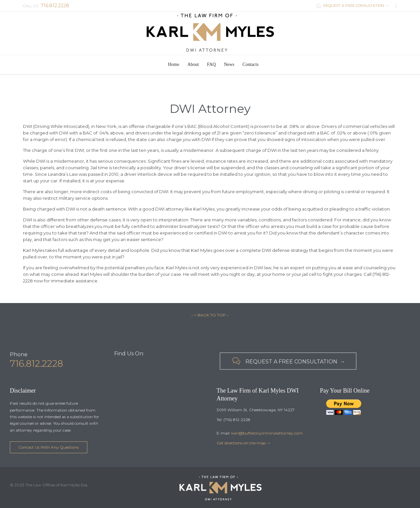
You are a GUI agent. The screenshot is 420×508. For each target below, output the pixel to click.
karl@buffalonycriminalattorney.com (267, 433)
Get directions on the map (241, 443)
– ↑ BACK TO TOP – (210, 315)
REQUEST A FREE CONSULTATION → (352, 6)
